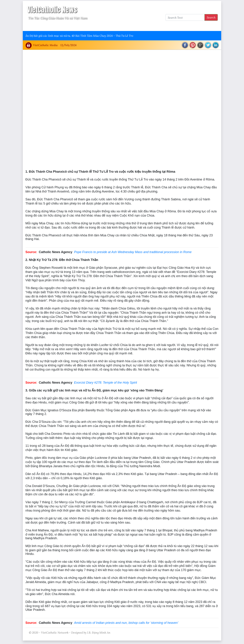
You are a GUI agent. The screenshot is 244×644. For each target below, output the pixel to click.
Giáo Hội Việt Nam (61, 26)
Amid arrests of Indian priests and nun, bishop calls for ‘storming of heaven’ (126, 623)
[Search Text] (185, 17)
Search (211, 17)
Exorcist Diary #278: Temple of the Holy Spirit (105, 383)
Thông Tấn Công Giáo (91, 26)
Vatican (39, 26)
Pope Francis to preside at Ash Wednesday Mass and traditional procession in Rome (133, 252)
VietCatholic (117, 26)
